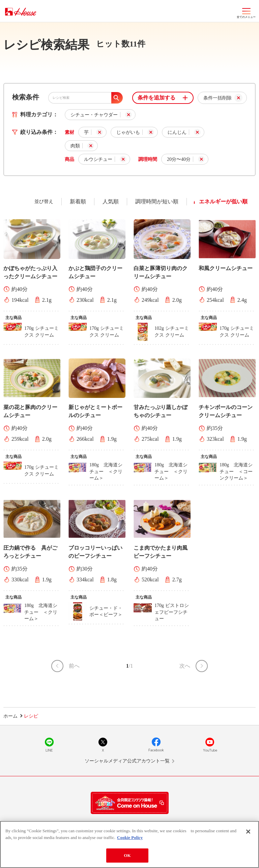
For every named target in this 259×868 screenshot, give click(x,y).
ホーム (10, 716)
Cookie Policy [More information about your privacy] (130, 841)
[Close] (248, 835)
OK (127, 859)
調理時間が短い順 (157, 201)
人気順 (111, 201)
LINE (49, 745)
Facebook (156, 745)
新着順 (78, 201)
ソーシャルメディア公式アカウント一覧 (127, 761)
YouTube (210, 745)
